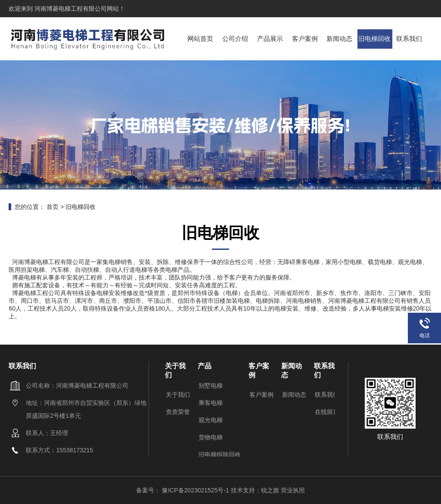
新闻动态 (340, 39)
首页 (53, 207)
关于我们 (178, 395)
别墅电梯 (211, 386)
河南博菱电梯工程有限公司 (70, 9)
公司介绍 (236, 39)
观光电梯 (211, 420)
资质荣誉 (178, 412)
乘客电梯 (211, 403)
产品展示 (270, 39)
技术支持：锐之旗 (255, 490)
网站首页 (201, 39)
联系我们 (410, 39)
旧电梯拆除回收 (220, 454)
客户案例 (305, 39)
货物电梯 (211, 437)
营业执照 (293, 490)
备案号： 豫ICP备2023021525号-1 (183, 490)
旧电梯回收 (375, 39)
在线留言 (327, 412)
